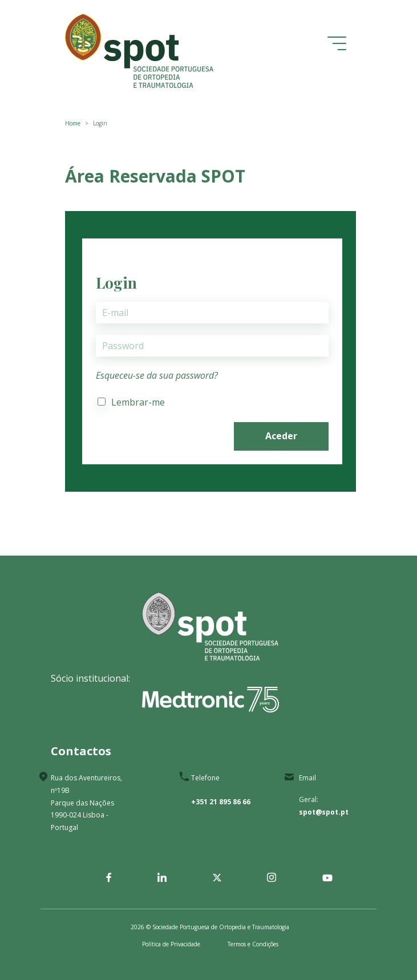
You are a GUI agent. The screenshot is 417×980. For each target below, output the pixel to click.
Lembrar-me (138, 402)
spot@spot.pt (324, 812)
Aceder (281, 436)
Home (73, 123)
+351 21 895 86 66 (221, 802)
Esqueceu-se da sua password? (157, 375)
